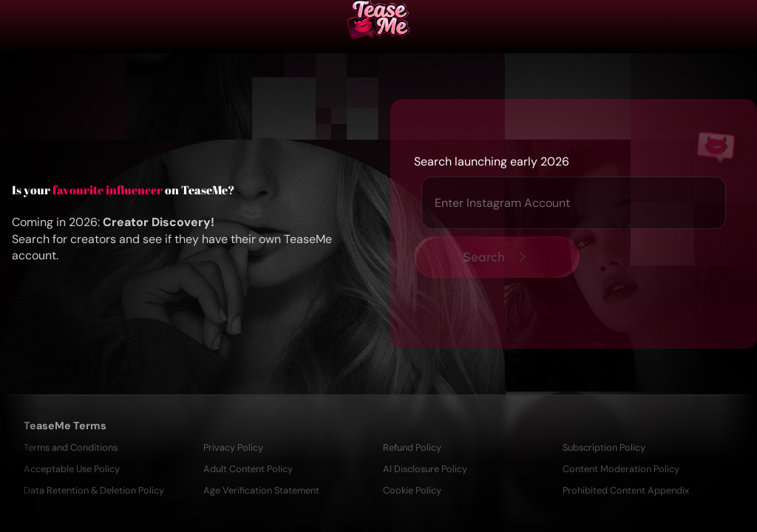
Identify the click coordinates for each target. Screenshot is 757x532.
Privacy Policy (233, 447)
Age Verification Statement (261, 490)
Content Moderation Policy (621, 469)
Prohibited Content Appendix (626, 490)
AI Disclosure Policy (425, 469)
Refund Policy (412, 447)
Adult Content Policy (248, 469)
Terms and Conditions (71, 447)
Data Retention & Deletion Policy (94, 490)
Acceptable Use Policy (72, 469)
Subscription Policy (604, 447)
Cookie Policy (412, 490)
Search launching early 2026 (492, 161)
